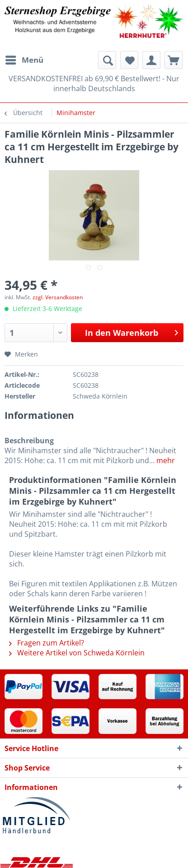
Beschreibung (29, 441)
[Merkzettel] (129, 60)
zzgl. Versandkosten (58, 297)
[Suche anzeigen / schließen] (107, 60)
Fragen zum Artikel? (47, 643)
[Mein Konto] (151, 60)
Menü (24, 59)
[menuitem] (24, 60)
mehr (165, 460)
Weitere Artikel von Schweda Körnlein (77, 653)
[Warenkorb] (174, 60)
